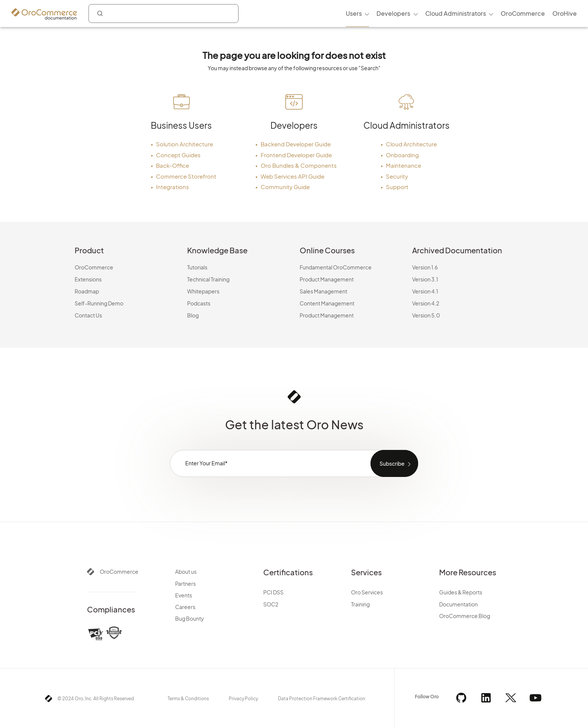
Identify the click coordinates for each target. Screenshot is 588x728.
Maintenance (403, 165)
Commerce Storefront (186, 176)
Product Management (327, 279)
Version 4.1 (425, 291)
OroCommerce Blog (465, 616)
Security (397, 176)
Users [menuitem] (354, 13)
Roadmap (87, 291)
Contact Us (88, 315)
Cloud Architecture (411, 144)
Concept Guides (178, 155)
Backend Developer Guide (296, 144)
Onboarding (402, 155)
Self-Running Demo (99, 303)
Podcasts (199, 303)
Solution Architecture (184, 144)
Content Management (327, 303)
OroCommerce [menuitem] (523, 13)
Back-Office (172, 165)
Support (397, 187)
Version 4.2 (426, 303)
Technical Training (208, 279)
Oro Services (367, 592)
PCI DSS (273, 592)
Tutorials (197, 267)
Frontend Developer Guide (296, 155)
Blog (193, 315)
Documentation (458, 604)
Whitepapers (203, 291)
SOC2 (271, 604)
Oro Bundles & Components (299, 165)
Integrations (172, 187)
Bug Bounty (190, 618)
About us (186, 572)
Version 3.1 (425, 279)
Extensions (88, 279)
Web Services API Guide (292, 176)
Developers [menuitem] (393, 13)
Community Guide (285, 187)
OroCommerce (94, 267)
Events (184, 595)
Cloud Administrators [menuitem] (456, 13)
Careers (185, 607)
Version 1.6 (425, 267)
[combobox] (163, 14)
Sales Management (323, 291)
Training (360, 604)
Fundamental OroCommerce (336, 267)
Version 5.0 (426, 315)
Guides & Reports (461, 592)
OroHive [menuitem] (565, 13)
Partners (185, 584)
